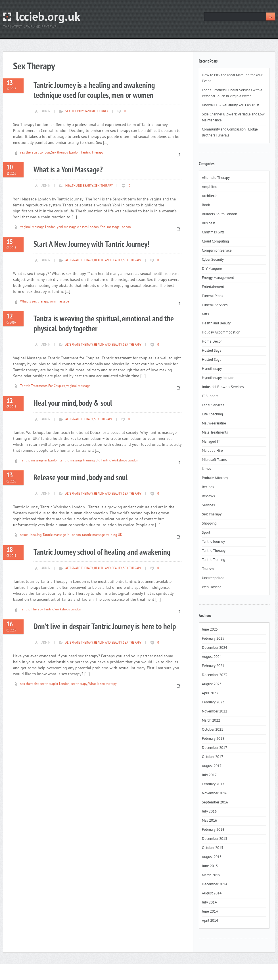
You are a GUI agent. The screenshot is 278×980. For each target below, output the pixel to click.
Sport (206, 533)
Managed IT (211, 442)
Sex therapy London (65, 153)
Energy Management (218, 278)
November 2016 (215, 793)
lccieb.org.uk (48, 18)
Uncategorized (213, 578)
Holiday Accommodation (221, 333)
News (206, 469)
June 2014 (210, 912)
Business (209, 223)
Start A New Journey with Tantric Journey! (91, 245)
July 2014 (209, 903)
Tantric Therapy (92, 153)
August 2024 (212, 657)
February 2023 (213, 703)
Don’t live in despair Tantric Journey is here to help (105, 627)
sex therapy (79, 684)
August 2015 (212, 857)
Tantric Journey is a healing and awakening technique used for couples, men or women (94, 91)
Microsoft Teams (214, 460)
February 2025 (213, 639)
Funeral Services (215, 305)
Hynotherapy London (218, 378)
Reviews (208, 496)
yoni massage (59, 302)
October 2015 (213, 848)
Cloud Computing (215, 242)
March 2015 (211, 875)
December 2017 (215, 748)
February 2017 (213, 784)
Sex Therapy (74, 111)
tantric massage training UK (80, 461)
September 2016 (215, 803)
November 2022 (215, 712)
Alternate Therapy (79, 260)
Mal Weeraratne (214, 424)
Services (208, 505)
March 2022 (211, 721)
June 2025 (210, 630)
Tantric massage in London (39, 461)
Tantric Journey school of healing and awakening (102, 553)
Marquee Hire (212, 451)
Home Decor (212, 342)
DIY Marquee (212, 269)
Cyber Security (213, 260)
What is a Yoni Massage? (68, 170)
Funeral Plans (212, 296)
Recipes (208, 487)
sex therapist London (35, 153)
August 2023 (212, 684)
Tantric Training (214, 560)
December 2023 (215, 675)
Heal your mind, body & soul (73, 404)
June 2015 (210, 866)
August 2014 (212, 894)
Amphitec (209, 187)
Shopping (209, 524)
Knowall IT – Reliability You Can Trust (230, 105)
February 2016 (213, 830)
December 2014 (215, 884)
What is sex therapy (34, 302)
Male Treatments (215, 433)
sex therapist (29, 684)
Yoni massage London (115, 227)
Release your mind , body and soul (81, 478)
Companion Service (217, 251)
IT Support (210, 396)
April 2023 (210, 693)
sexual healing (31, 535)
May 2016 (209, 821)
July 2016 (209, 812)
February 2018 (213, 739)
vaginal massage (78, 386)
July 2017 (209, 775)
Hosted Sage (212, 351)
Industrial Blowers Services (223, 387)
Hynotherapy (212, 369)
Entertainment (213, 287)
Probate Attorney (215, 478)
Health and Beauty (79, 186)
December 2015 (215, 839)
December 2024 (215, 648)
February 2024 (213, 666)
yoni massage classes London (78, 227)
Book (206, 205)
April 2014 (210, 921)
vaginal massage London (38, 227)
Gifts (205, 314)
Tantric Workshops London (120, 461)
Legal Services (213, 405)
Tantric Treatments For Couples (43, 386)
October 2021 (213, 730)
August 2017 (212, 766)
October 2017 (213, 757)
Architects (210, 196)
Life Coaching (212, 415)
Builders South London (220, 214)
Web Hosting (212, 587)
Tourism (208, 569)
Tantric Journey (97, 111)
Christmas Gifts (213, 233)
